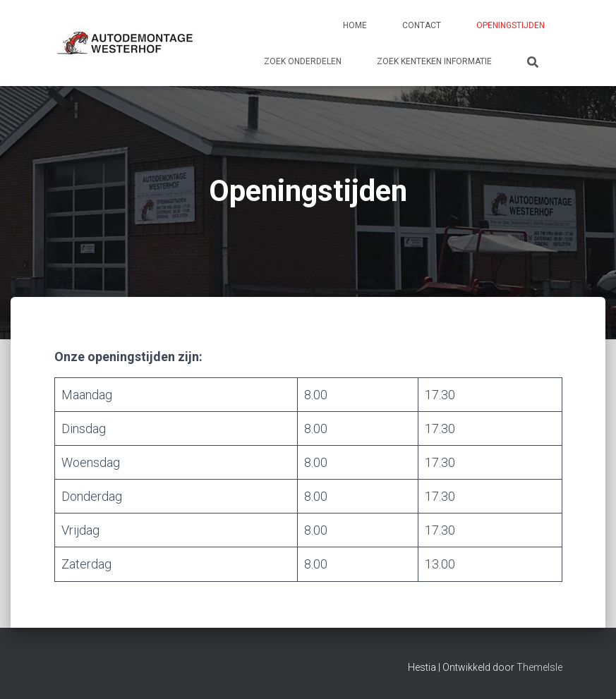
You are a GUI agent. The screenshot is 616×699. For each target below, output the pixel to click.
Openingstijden (511, 25)
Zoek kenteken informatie (434, 61)
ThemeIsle (539, 667)
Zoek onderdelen (303, 61)
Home (355, 25)
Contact (422, 25)
